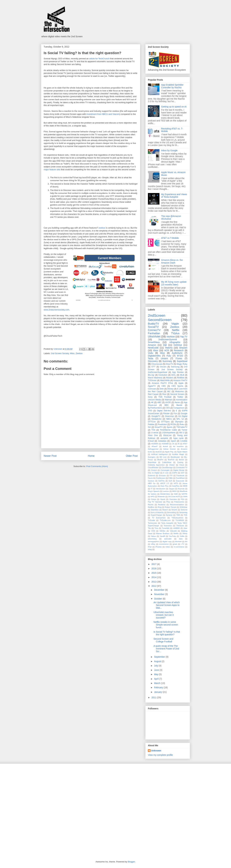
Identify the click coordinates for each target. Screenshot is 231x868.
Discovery (153, 361)
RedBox (151, 507)
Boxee (181, 460)
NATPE (184, 494)
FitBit (170, 478)
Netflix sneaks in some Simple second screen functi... (166, 625)
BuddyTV (153, 324)
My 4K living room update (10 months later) (174, 283)
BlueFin (160, 460)
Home (91, 456)
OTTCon (152, 422)
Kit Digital (183, 416)
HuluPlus (176, 486)
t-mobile (184, 441)
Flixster (166, 414)
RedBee (181, 378)
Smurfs (174, 510)
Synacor (169, 515)
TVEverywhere (177, 518)
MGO (174, 491)
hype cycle (178, 438)
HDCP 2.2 (165, 483)
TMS (178, 515)
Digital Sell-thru (164, 411)
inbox (168, 547)
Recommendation (177, 505)
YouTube (172, 536)
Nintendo (161, 497)
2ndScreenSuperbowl (158, 372)
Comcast (152, 389)
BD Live (163, 457)
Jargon (172, 489)
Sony (150, 397)
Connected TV (182, 467)
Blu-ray (151, 375)
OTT (153, 367)
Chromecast (157, 364)
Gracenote (180, 481)
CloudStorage (167, 467)
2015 (154, 573)
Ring (160, 507)
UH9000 (176, 528)
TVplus (175, 333)
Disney (170, 389)
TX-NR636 (180, 520)
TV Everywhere (159, 518)
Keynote (181, 489)
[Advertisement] (65, 789)
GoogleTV (156, 416)
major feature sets (52, 170)
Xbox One (153, 435)
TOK (186, 515)
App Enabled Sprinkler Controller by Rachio (172, 86)
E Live (166, 473)
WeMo (176, 533)
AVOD (168, 402)
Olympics (179, 422)
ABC (159, 402)
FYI (171, 476)
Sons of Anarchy (157, 512)
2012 (154, 586)
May (156, 674)
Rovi (164, 394)
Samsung (175, 367)
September (160, 657)
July (156, 666)
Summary (167, 361)
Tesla (151, 358)
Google (184, 414)
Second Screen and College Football (163, 640)
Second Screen (177, 394)
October (158, 599)
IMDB (185, 486)
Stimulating (171, 512)
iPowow (159, 547)
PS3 (182, 499)
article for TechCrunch (99, 59)
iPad (150, 547)
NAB (176, 494)
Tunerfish (166, 528)
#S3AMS (155, 444)
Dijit (165, 345)
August (158, 661)
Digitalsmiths (154, 356)
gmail (175, 544)
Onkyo (154, 499)
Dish (162, 389)
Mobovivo (180, 392)
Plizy (168, 502)
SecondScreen (160, 320)
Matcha (169, 348)
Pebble (151, 424)
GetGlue (178, 345)
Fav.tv (150, 478)
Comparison (179, 408)
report (173, 441)
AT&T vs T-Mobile (170, 238)
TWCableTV (182, 427)
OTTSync (165, 422)
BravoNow (152, 462)
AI (179, 444)
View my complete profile (160, 755)
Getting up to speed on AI (174, 107)
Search (165, 510)
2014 (154, 577)
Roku (182, 424)
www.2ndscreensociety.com (56, 310)
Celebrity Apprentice (156, 465)
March (157, 683)
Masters (170, 378)
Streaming (183, 512)
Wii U (182, 433)
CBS (164, 386)
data (181, 539)
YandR (162, 536)
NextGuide (153, 348)
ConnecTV (154, 330)
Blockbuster (175, 457)
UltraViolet (154, 337)
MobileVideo (165, 494)
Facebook (180, 476)
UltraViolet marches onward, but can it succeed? (164, 615)
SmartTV (159, 427)
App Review (178, 372)
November (159, 594)
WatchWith (165, 380)
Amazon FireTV (180, 380)
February (159, 687)
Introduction (161, 489)
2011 (154, 697)
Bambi (179, 405)
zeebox (102, 228)
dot (186, 542)
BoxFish (171, 460)
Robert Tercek (171, 507)
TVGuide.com (165, 520)
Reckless (162, 505)
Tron (156, 528)
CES (168, 408)
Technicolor (152, 523)
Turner (184, 430)
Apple (181, 383)
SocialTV (153, 327)
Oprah (163, 499)
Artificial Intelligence (160, 454)
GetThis (161, 481)
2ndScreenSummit (168, 339)
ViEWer (163, 531)
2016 (154, 568)
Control (154, 470)
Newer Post (50, 456)
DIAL (174, 375)
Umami (164, 358)
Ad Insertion (178, 446)
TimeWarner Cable (168, 430)
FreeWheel (180, 478)
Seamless (155, 510)
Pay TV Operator (155, 502)
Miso (72, 353)
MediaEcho (156, 419)
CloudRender (153, 467)
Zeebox (79, 353)
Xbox (156, 350)
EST (183, 473)
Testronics (168, 526)
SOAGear (184, 507)
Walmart (168, 400)
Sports (170, 427)
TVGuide (151, 520)
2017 (154, 564)
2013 (154, 582)
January (158, 692)
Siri (149, 427)
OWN (185, 497)
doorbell (178, 542)
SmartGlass (154, 342)
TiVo (153, 430)
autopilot (164, 438)
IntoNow (171, 337)
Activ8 (165, 446)
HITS (176, 483)
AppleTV (152, 386)
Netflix (176, 330)
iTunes (179, 358)
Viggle (175, 324)
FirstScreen (160, 478)
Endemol (151, 476)
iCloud (151, 441)
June (157, 670)
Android (159, 452)
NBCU (169, 419)
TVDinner (152, 380)
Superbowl (182, 361)
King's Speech (154, 491)
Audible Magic (178, 454)
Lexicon (166, 491)
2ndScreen (157, 315)
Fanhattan (154, 333)
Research (179, 350)
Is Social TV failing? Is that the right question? (167, 633)
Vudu (150, 353)
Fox (175, 414)
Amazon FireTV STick (162, 383)
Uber (185, 528)
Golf (170, 481)
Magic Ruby (182, 364)
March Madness (155, 378)
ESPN (175, 473)
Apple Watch (182, 452)
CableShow (167, 462)
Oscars (163, 367)
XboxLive (167, 435)
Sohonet (184, 510)
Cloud (182, 465)
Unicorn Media (154, 400)
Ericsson (162, 476)
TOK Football (165, 397)
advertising (152, 539)
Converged (165, 470)
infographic (175, 342)
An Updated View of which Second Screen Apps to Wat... (167, 605)
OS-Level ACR (174, 497)
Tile (149, 528)
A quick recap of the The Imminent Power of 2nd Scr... (166, 649)
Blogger (131, 862)
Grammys (169, 416)
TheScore (180, 526)
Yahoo (154, 536)
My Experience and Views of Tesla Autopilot (174, 196)
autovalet (168, 539)
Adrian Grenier (170, 449)
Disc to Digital (154, 473)
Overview (173, 499)
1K (173, 444)
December (159, 590)
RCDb (173, 424)
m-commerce (179, 547)
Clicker (172, 465)
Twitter (180, 397)
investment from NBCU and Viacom (103, 114)
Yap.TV (184, 337)
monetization (182, 400)
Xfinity (185, 533)
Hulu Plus (165, 486)
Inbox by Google (169, 150)
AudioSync (177, 353)
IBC (169, 392)
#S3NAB (165, 444)
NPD (153, 497)
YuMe (182, 536)
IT (152, 489)
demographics (154, 542)
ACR (167, 350)
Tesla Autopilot (167, 523)
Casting (180, 462)
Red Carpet (153, 394)
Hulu (169, 356)
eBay (153, 544)
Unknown (156, 751)
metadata (162, 441)
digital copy (167, 542)
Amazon (152, 345)
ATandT (155, 446)
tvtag (150, 549)
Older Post (132, 456)
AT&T (185, 444)
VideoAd (173, 531)
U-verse (155, 433)
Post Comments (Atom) (97, 466)
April (157, 679)
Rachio (151, 505)
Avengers (152, 457)
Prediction (162, 424)
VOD (153, 531)
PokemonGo (179, 502)
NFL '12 (180, 419)
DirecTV (169, 364)
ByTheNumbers (155, 408)
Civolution (163, 375)
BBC (167, 405)
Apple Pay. (169, 452)
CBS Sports (177, 386)
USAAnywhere (169, 433)
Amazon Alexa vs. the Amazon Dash (172, 261)
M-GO (180, 356)
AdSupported (153, 449)
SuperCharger (156, 515)
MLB (182, 375)
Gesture (151, 481)
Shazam (183, 348)
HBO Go (152, 483)
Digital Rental (179, 470)
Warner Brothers (163, 533)
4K (152, 402)
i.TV (183, 544)
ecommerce (164, 544)
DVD (150, 411)
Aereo (177, 402)
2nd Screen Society (60, 353)
